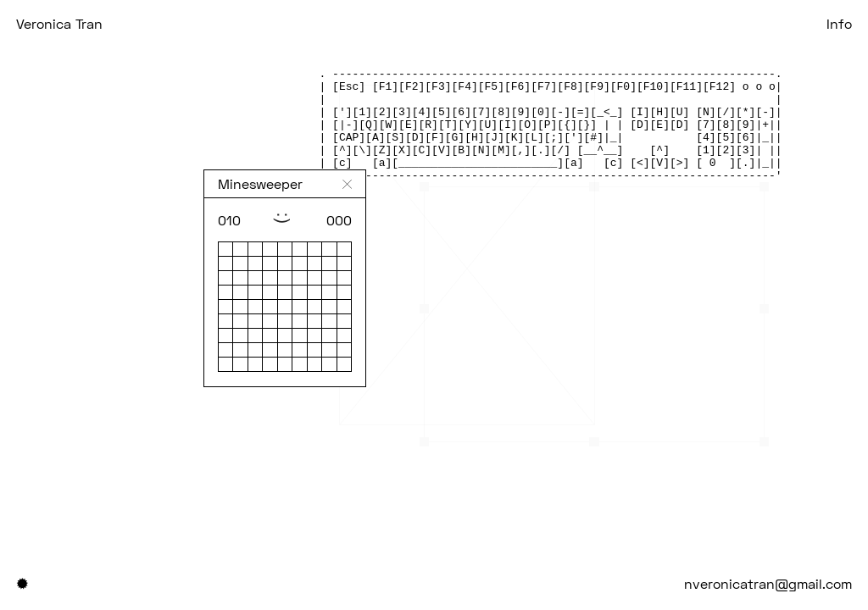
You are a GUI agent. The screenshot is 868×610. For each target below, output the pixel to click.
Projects (189, 23)
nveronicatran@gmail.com (768, 583)
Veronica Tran (59, 23)
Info (839, 23)
